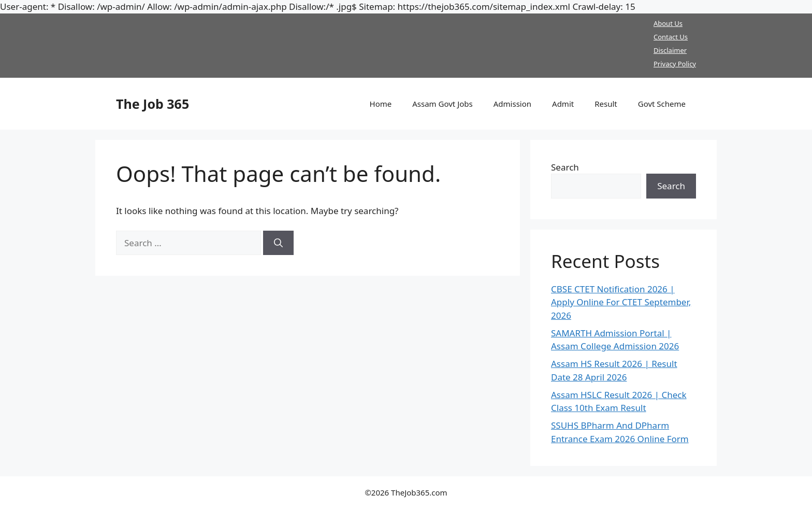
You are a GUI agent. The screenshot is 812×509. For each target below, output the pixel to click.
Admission (512, 104)
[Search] (278, 243)
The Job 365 (153, 104)
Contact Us (671, 37)
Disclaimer (670, 50)
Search (565, 167)
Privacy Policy (675, 64)
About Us (668, 23)
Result (606, 104)
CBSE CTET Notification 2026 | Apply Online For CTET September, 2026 (621, 302)
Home (381, 104)
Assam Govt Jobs (443, 104)
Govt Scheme (662, 104)
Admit (563, 104)
